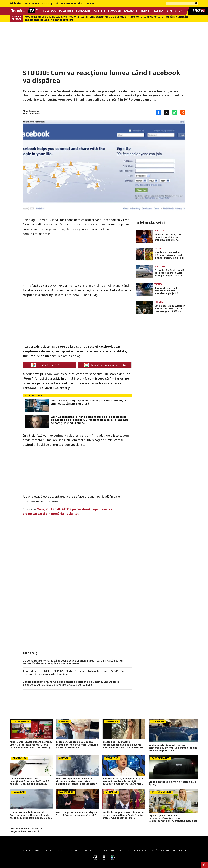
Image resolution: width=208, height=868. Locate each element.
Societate (66, 11)
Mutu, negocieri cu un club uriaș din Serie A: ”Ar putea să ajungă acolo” (77, 814)
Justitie (99, 11)
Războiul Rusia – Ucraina (69, 3)
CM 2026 (90, 3)
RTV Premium (32, 3)
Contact (74, 850)
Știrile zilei (16, 3)
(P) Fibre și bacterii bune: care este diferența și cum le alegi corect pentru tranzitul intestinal (173, 818)
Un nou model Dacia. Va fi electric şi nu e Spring (172, 783)
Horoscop (47, 3)
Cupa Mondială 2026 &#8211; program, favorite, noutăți (26, 830)
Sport (180, 11)
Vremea (145, 11)
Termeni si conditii (55, 850)
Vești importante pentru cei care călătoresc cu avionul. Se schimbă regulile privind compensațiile (173, 748)
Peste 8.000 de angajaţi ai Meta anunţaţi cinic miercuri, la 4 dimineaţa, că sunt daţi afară (89, 402)
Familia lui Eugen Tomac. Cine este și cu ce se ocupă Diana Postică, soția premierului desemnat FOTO (124, 815)
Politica (49, 11)
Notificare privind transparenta (169, 850)
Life (169, 11)
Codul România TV (137, 850)
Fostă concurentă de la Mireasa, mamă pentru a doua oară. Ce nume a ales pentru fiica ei (77, 745)
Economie (83, 11)
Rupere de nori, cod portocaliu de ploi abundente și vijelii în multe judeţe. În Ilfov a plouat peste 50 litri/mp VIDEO (168, 291)
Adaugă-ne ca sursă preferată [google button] (105, 365)
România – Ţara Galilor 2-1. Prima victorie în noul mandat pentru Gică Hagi (169, 255)
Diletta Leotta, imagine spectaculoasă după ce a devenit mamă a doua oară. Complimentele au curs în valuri (123, 745)
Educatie (114, 11)
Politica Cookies (31, 850)
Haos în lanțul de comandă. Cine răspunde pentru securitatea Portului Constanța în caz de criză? (76, 781)
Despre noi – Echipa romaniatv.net (102, 850)
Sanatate (130, 11)
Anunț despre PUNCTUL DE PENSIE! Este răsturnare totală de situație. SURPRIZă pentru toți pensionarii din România (73, 673)
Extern (159, 11)
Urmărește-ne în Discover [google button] (50, 365)
